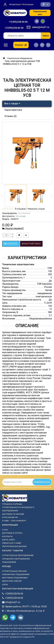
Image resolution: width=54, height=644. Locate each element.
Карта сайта (9, 540)
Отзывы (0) (11, 116)
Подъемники (9, 562)
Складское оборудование (16, 559)
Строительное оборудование (18, 555)
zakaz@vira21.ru (41, 27)
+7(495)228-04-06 (18, 22)
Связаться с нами (12, 543)
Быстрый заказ (31, 244)
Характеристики (13, 110)
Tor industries (24, 213)
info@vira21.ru (13, 602)
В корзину (11, 244)
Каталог (21, 45)
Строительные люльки (14, 571)
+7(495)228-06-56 (14, 28)
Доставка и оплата (12, 533)
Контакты (7, 536)
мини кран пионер (12, 581)
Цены (5, 584)
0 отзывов (20, 209)
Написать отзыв (36, 209)
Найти (46, 36)
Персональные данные (14, 546)
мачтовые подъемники (15, 578)
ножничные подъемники (16, 574)
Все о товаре (12, 104)
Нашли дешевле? (15, 228)
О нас (5, 530)
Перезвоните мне (40, 13)
